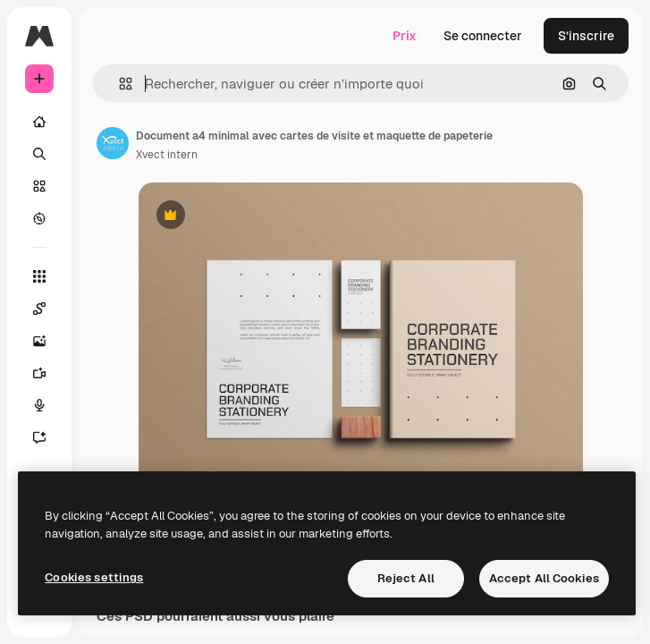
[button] (118, 84)
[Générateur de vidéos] (48, 373)
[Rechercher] (39, 154)
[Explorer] (39, 218)
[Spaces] (48, 309)
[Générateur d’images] (48, 341)
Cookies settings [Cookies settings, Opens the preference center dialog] (94, 577)
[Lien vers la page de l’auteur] (113, 143)
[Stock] (39, 186)
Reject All (406, 578)
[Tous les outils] (39, 276)
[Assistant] (48, 437)
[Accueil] (39, 122)
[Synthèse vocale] (48, 405)
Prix (405, 36)
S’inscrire (586, 36)
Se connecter (483, 36)
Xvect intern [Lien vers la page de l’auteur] (167, 155)
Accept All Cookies (544, 578)
